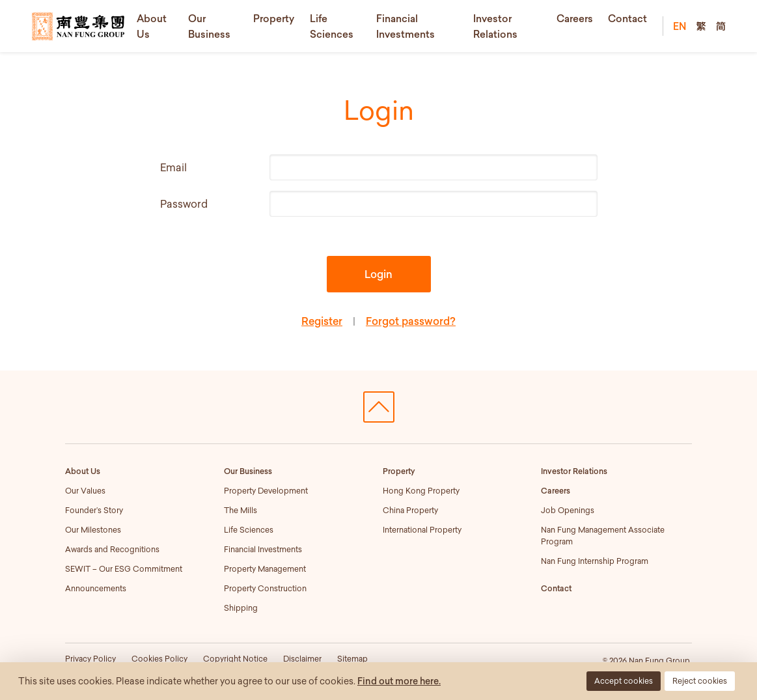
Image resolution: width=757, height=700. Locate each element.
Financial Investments (263, 549)
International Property (422, 530)
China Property (410, 510)
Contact (627, 18)
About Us (83, 471)
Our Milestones (93, 530)
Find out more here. (399, 681)
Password (184, 204)
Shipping (241, 608)
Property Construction (265, 588)
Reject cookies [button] (700, 681)
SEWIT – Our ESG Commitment (124, 569)
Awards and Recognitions (112, 549)
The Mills (241, 510)
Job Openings (568, 510)
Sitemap (352, 659)
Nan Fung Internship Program (595, 561)
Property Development (266, 491)
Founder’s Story (94, 510)
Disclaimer (302, 659)
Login (378, 274)
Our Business (248, 471)
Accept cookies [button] (624, 681)
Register (322, 321)
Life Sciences (249, 530)
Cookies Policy (159, 659)
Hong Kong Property (421, 491)
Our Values (85, 491)
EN (680, 26)
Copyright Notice (235, 659)
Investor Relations (574, 471)
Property (274, 18)
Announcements (96, 588)
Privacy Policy (90, 659)
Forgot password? (411, 321)
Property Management (265, 569)
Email (173, 167)
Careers (575, 18)
